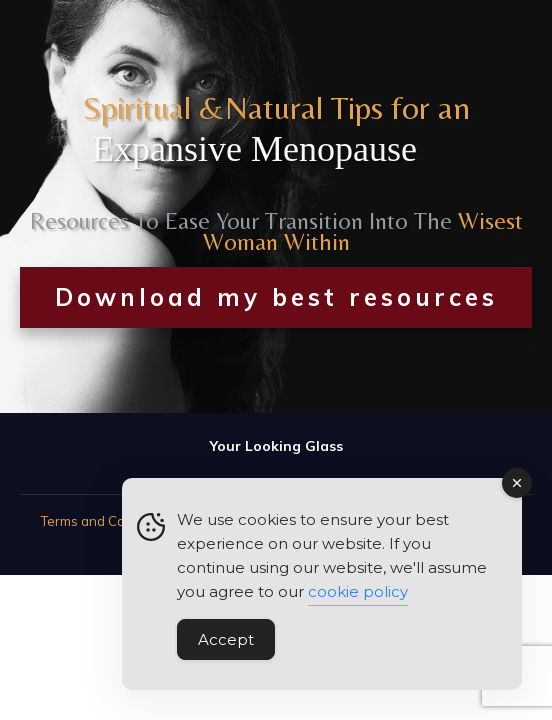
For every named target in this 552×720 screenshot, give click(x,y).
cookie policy (358, 592)
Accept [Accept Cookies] (226, 640)
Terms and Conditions (107, 521)
